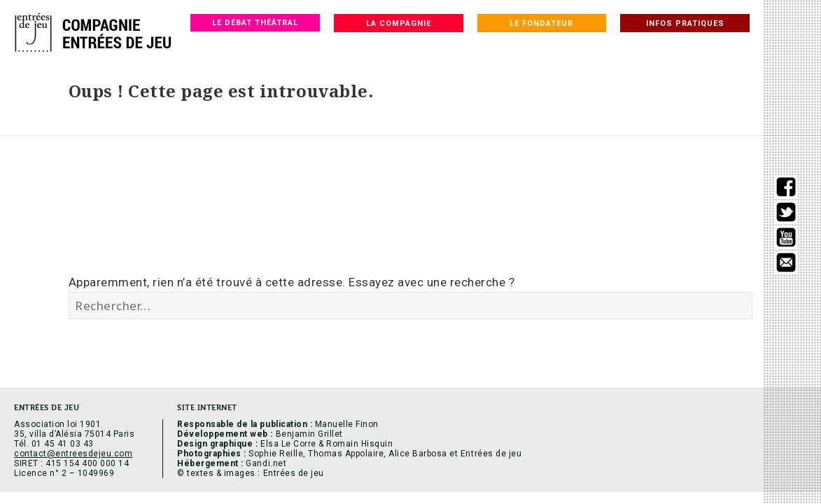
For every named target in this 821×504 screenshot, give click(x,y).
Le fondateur (541, 23)
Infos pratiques (685, 23)
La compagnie (399, 23)
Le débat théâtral (255, 23)
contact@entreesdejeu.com (73, 454)
